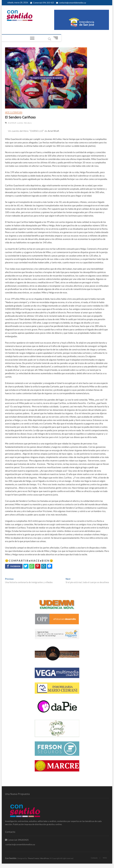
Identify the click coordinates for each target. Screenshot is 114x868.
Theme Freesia (33, 858)
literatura (28, 123)
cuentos (20, 123)
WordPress (45, 858)
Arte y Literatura (14, 112)
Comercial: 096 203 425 (42, 3)
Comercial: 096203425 (17, 840)
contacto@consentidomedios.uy (71, 3)
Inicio (105, 858)
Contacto (94, 858)
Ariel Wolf (12, 123)
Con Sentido (11, 858)
